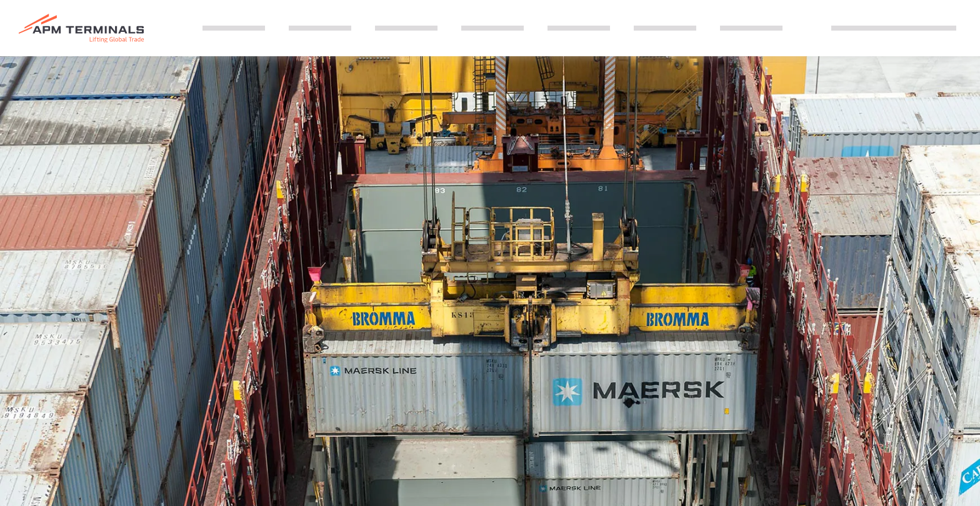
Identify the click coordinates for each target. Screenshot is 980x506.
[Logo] (81, 28)
